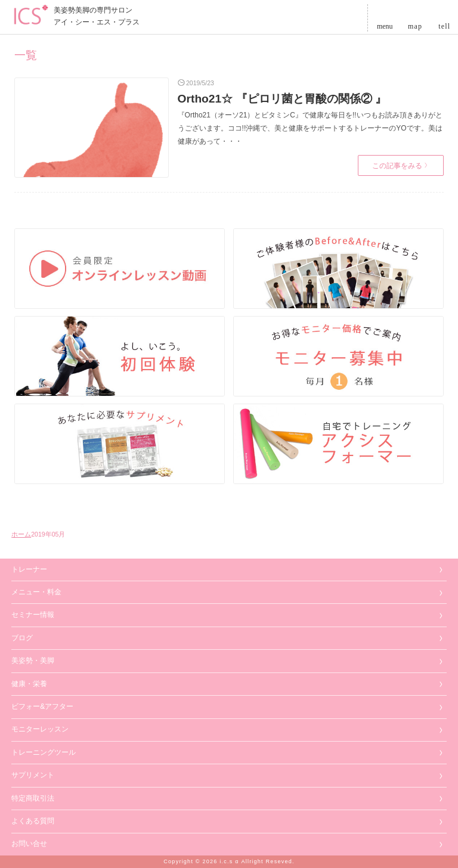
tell (444, 25)
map (415, 25)
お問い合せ (29, 844)
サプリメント (33, 775)
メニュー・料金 (36, 592)
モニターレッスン (40, 729)
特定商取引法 (33, 798)
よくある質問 (33, 821)
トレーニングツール (44, 752)
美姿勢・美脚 (33, 661)
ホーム (21, 534)
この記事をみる (400, 166)
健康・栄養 (29, 684)
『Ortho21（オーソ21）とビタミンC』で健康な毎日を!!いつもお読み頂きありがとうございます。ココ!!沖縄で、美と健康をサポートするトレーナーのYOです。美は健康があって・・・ (310, 128)
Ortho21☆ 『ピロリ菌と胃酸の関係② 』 (282, 99)
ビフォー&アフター (42, 706)
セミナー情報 (33, 615)
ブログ (22, 638)
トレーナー (29, 569)
